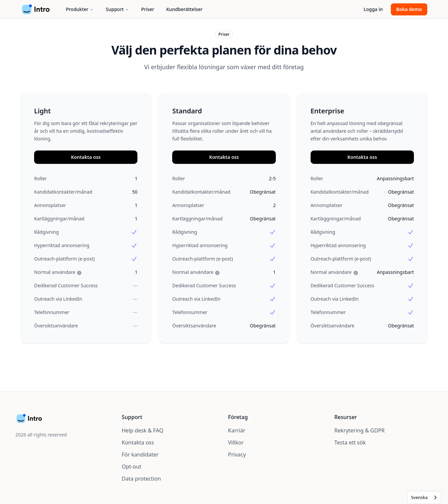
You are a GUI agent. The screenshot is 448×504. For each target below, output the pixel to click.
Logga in (373, 9)
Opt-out (132, 467)
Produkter (80, 9)
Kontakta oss (86, 157)
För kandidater (140, 455)
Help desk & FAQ (143, 430)
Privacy (237, 455)
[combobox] (424, 497)
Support (117, 9)
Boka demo (409, 9)
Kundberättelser (184, 9)
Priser (148, 9)
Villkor (236, 442)
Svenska (419, 497)
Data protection (141, 479)
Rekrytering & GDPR (360, 430)
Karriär (237, 430)
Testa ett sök (350, 442)
